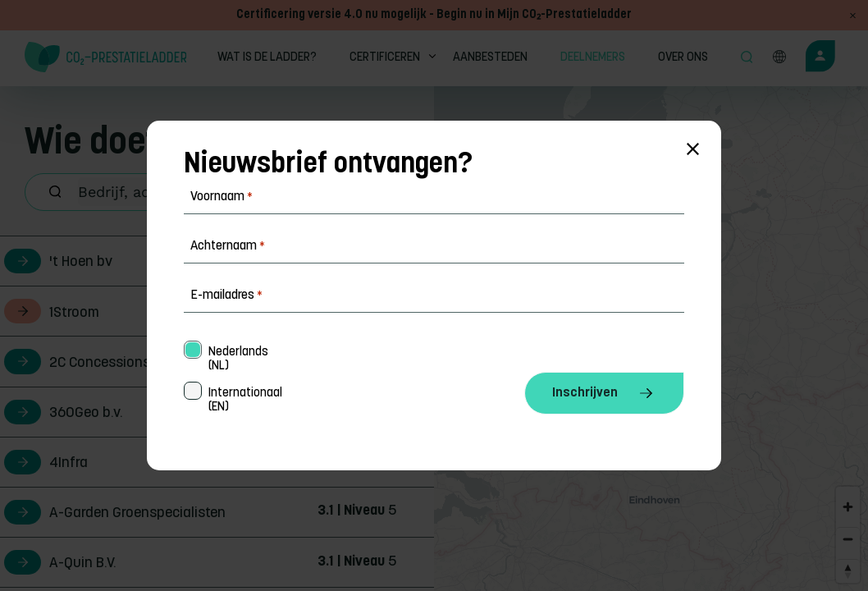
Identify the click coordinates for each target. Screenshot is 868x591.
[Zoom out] (848, 539)
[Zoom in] (848, 507)
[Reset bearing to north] (848, 571)
